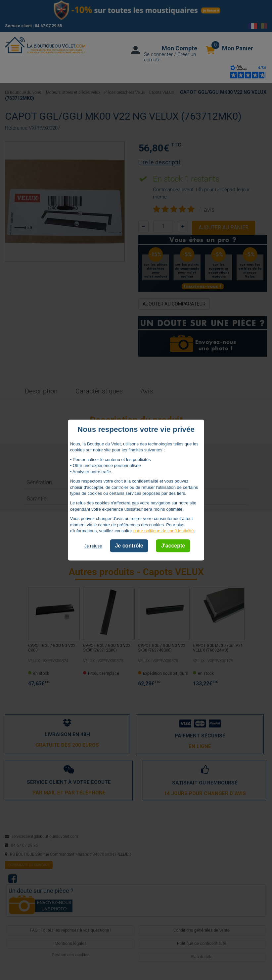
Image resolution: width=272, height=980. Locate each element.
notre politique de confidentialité (164, 531)
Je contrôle (129, 546)
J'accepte (173, 546)
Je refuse (93, 546)
